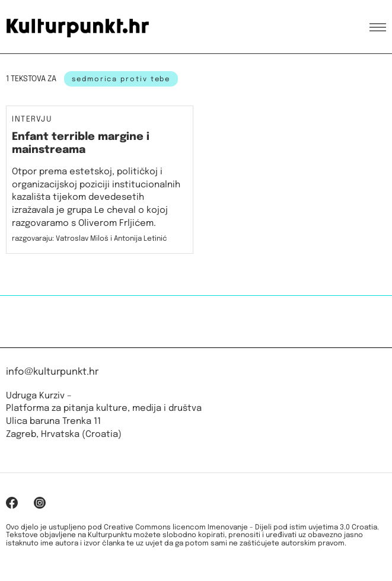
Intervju (32, 120)
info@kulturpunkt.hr (52, 372)
